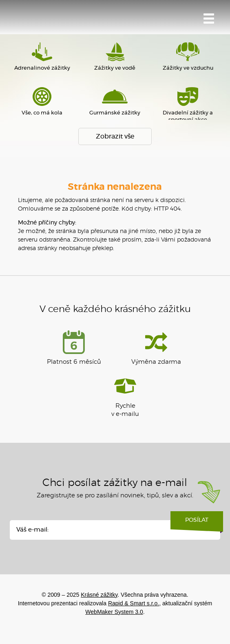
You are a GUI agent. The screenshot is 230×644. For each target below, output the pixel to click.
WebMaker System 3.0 (114, 612)
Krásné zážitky (55, 19)
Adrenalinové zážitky (42, 57)
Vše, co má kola (42, 101)
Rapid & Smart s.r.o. (134, 603)
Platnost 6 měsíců (74, 348)
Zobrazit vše (115, 136)
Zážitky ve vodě (115, 57)
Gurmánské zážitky (115, 101)
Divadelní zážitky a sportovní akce (188, 105)
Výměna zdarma (156, 348)
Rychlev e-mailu (125, 396)
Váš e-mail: (32, 530)
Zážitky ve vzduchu (188, 57)
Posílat (197, 523)
